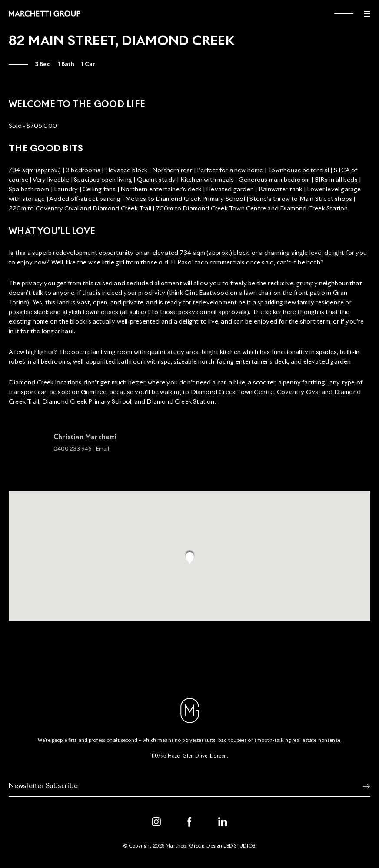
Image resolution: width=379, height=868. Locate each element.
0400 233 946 (72, 452)
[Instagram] (156, 822)
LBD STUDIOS (239, 846)
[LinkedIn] (223, 822)
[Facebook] (189, 822)
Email (103, 452)
